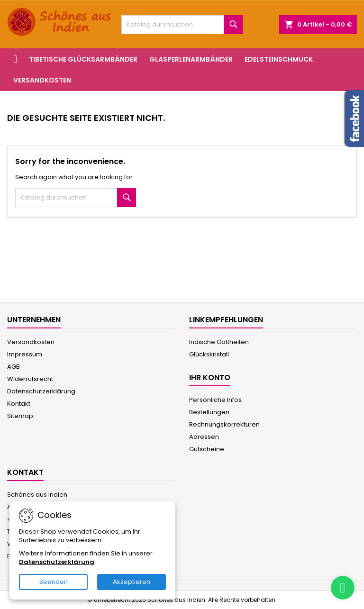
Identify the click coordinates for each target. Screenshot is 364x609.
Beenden (54, 582)
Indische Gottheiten (219, 342)
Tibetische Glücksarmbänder (83, 59)
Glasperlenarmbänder (191, 59)
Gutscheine (207, 449)
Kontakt (19, 404)
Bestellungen (209, 412)
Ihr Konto (210, 377)
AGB (14, 367)
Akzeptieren (132, 582)
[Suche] (182, 25)
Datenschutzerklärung (41, 391)
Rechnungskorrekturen (224, 424)
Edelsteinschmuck (279, 59)
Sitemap (20, 416)
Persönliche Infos (215, 400)
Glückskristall (209, 354)
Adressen (204, 437)
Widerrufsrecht (30, 379)
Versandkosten (42, 80)
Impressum (25, 354)
